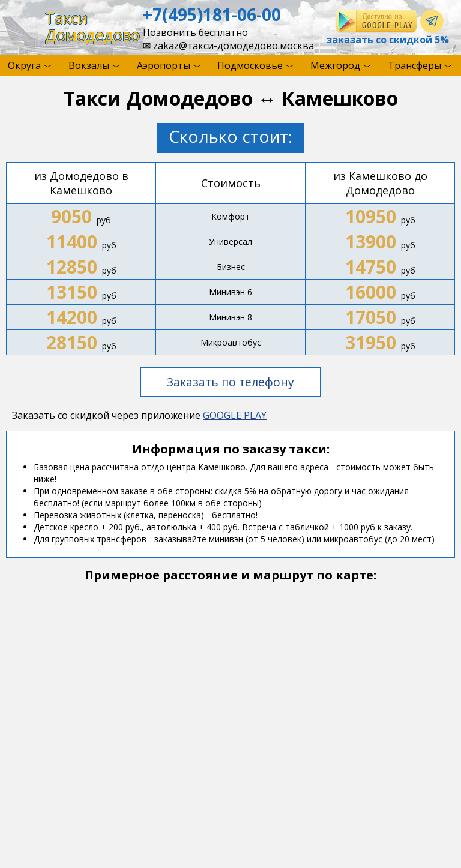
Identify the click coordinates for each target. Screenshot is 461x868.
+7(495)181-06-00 (212, 14)
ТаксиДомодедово (92, 27)
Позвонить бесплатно (195, 32)
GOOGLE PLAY (235, 415)
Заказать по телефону (230, 382)
